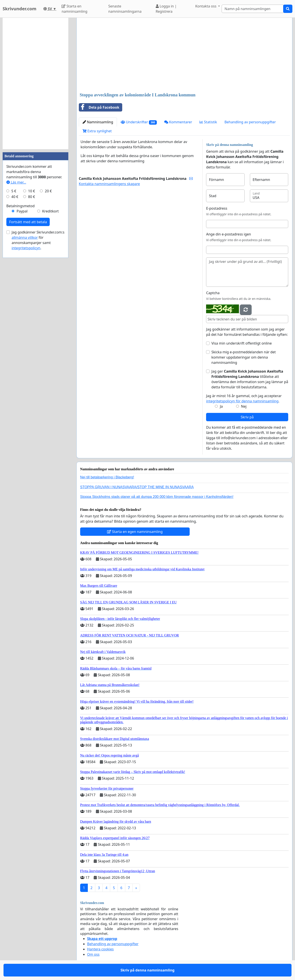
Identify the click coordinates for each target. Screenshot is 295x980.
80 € (32, 197)
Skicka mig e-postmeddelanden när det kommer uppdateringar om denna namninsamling (244, 357)
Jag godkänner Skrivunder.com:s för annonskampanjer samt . (38, 240)
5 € (14, 191)
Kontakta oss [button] (206, 6)
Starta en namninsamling (74, 9)
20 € (48, 191)
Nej (244, 406)
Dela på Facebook (99, 107)
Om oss (93, 954)
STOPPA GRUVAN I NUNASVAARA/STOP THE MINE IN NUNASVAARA (137, 487)
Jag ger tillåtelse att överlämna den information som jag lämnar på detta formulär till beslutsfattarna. (250, 379)
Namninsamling (98, 122)
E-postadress (217, 208)
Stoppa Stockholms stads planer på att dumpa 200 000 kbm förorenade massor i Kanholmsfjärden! (157, 497)
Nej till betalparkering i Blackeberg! (107, 477)
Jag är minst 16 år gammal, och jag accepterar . (244, 398)
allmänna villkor (25, 237)
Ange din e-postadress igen (229, 234)
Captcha (213, 293)
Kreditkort (50, 211)
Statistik (208, 122)
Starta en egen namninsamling (135, 532)
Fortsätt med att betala (28, 222)
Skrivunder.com (19, 9)
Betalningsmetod (20, 206)
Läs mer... (16, 182)
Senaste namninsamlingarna (125, 9)
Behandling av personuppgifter (250, 122)
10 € (32, 191)
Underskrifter (139, 122)
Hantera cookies (100, 949)
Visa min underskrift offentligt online (241, 343)
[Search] (253, 9)
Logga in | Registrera (166, 9)
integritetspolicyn (26, 248)
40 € (15, 197)
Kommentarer (178, 122)
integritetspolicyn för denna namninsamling (242, 401)
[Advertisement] (184, 55)
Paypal (22, 211)
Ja (221, 406)
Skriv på (247, 417)
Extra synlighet (97, 131)
